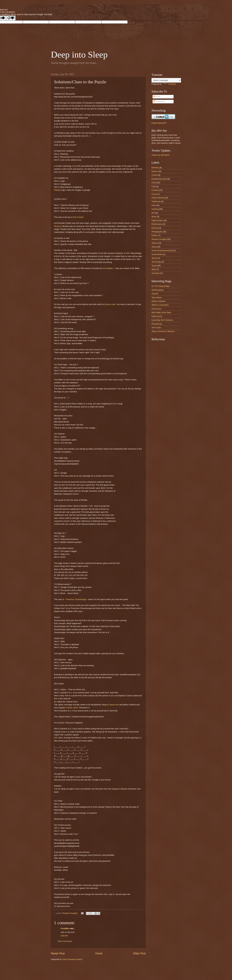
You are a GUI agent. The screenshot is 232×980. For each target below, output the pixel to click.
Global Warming (158, 198)
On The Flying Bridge (160, 286)
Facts (154, 183)
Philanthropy (157, 324)
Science (155, 243)
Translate (169, 84)
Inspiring (155, 209)
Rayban (58, 190)
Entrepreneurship (159, 179)
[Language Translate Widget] (166, 80)
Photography (157, 232)
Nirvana (57, 226)
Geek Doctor (157, 316)
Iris (74, 166)
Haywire (155, 294)
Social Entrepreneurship (162, 250)
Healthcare (156, 201)
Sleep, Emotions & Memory (163, 331)
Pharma (155, 228)
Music (154, 217)
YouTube (155, 273)
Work (154, 269)
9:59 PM (64, 936)
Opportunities (157, 220)
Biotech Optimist (158, 301)
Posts (157, 97)
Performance (157, 224)
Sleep (154, 247)
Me (153, 213)
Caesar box (114, 705)
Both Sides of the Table (161, 312)
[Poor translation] (11, 18)
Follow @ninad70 (159, 123)
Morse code (110, 304)
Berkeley (155, 168)
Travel (154, 266)
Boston (154, 171)
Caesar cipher (72, 708)
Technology (156, 262)
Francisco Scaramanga (76, 599)
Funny (154, 194)
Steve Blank (157, 297)
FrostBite (65, 928)
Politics (155, 235)
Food (154, 186)
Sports (154, 258)
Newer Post (58, 953)
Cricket (154, 175)
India (154, 205)
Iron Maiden (108, 268)
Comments (159, 101)
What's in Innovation (160, 305)
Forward (155, 190)
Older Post (139, 953)
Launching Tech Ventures (162, 320)
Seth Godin (156, 328)
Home (99, 953)
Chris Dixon (156, 309)
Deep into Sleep (79, 55)
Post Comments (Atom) (72, 959)
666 (128, 253)
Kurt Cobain (78, 217)
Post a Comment (65, 941)
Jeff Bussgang (158, 290)
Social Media (157, 254)
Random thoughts (70, 913)
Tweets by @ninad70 (160, 155)
